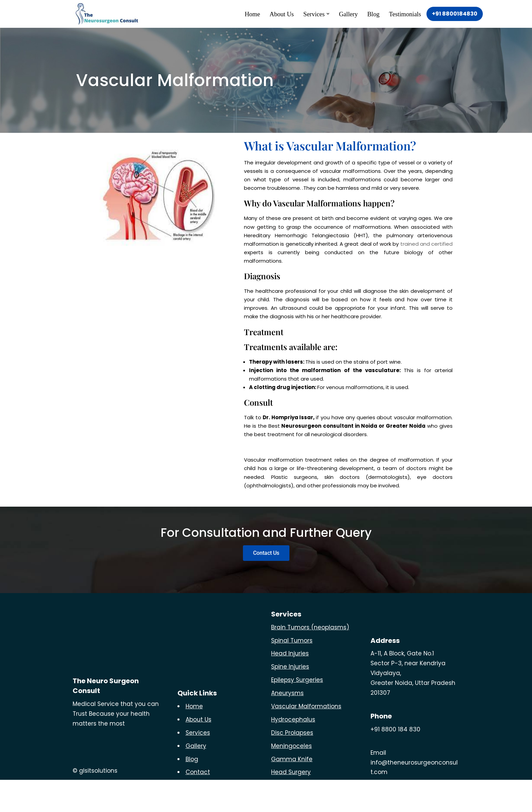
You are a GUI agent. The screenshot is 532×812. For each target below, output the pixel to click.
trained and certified (426, 253)
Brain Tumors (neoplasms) (310, 659)
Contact (198, 804)
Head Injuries (290, 686)
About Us (272, 14)
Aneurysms (287, 725)
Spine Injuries (290, 699)
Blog (369, 14)
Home (240, 14)
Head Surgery (291, 804)
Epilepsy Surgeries (297, 712)
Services (198, 765)
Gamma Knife (292, 791)
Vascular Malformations (306, 738)
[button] (321, 14)
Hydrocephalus (293, 752)
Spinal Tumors (292, 672)
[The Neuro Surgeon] (108, 14)
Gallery (343, 14)
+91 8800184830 (455, 14)
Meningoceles (291, 778)
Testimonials (403, 14)
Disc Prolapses (292, 765)
